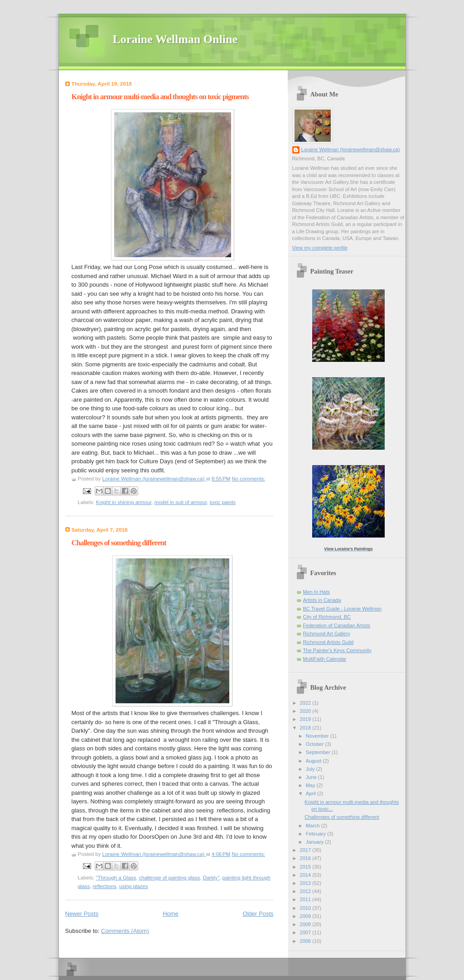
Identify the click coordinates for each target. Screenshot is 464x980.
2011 (306, 899)
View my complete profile (320, 248)
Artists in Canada (322, 600)
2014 (306, 875)
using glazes (134, 886)
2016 (306, 858)
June (312, 777)
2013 (306, 883)
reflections (105, 886)
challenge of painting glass (170, 878)
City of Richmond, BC (327, 617)
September (319, 752)
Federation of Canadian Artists (337, 625)
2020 (306, 711)
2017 (306, 850)
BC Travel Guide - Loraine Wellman (343, 609)
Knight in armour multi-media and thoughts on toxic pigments (160, 97)
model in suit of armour (181, 502)
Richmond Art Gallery (327, 634)
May (311, 785)
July (311, 769)
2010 (306, 908)
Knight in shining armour (124, 502)
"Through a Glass (116, 878)
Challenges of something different (119, 543)
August (314, 761)
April (312, 793)
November (318, 736)
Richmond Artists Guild (329, 642)
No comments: (248, 479)
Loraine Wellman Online (175, 39)
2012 (306, 891)
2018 (306, 728)
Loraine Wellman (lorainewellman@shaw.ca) (351, 149)
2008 (306, 924)
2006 (306, 941)
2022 (306, 703)
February (317, 834)
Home (171, 914)
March (314, 826)
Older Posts (258, 914)
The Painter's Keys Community (337, 650)
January (315, 842)
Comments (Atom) (125, 931)
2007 (306, 932)
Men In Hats (317, 592)
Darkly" (211, 878)
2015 (306, 867)
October (315, 744)
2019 (306, 719)
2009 (306, 916)
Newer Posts (82, 914)
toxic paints (223, 502)
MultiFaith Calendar (325, 659)
